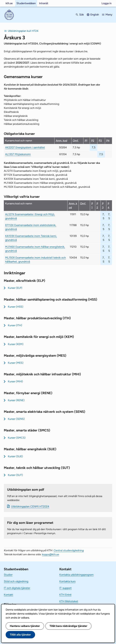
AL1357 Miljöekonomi (18, 154)
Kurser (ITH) (15, 325)
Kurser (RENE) (16, 400)
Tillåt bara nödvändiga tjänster (68, 626)
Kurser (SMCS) (17, 438)
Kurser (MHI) (15, 381)
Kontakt (8, 595)
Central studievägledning (69, 550)
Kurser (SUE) (15, 456)
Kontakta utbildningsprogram (76, 575)
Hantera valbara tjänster (25, 626)
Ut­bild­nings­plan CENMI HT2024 (30, 506)
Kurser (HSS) (16, 307)
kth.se (9, 3)
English (95, 15)
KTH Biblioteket (69, 601)
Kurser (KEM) (16, 344)
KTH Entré (65, 595)
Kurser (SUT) (15, 475)
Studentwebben (26, 3)
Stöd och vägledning (16, 581)
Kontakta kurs (67, 581)
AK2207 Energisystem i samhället (25, 147)
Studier (8, 575)
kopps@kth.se (51, 554)
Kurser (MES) (16, 363)
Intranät (44, 3)
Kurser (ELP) (15, 288)
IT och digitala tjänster (17, 588)
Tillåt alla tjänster (20, 635)
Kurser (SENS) (16, 419)
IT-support (65, 588)
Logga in (107, 3)
